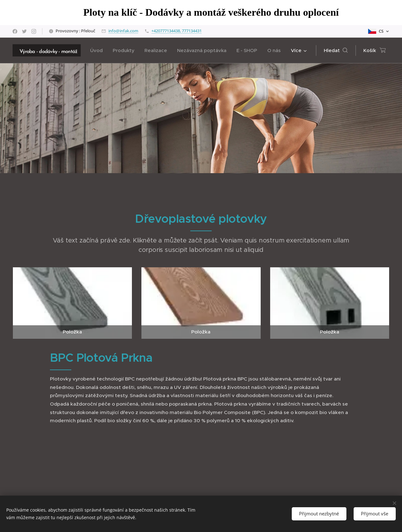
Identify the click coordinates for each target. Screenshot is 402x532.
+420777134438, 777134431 (177, 31)
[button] (336, 51)
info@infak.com (123, 31)
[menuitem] (98, 51)
